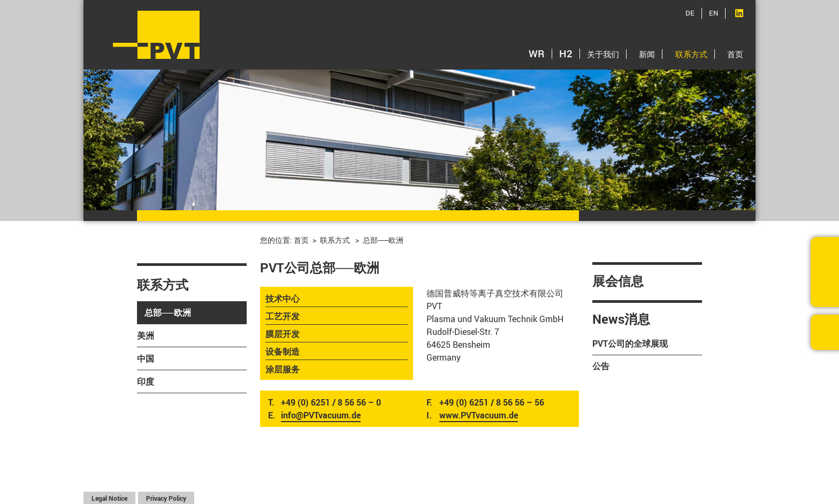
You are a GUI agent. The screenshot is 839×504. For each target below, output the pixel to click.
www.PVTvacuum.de (479, 415)
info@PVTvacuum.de (321, 415)
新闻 (647, 54)
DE (690, 13)
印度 (146, 381)
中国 (146, 358)
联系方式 (691, 54)
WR (537, 54)
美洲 (146, 335)
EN (714, 13)
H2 (566, 54)
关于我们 (603, 54)
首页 (735, 54)
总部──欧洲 (168, 312)
